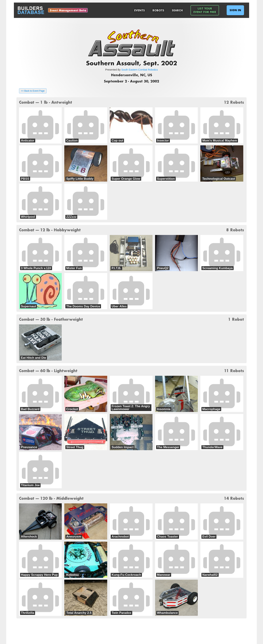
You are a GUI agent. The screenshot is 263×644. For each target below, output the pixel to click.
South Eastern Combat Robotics (140, 70)
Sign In (235, 10)
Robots (158, 10)
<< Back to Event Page (33, 91)
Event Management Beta (68, 10)
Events (140, 10)
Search (177, 10)
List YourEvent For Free (205, 10)
